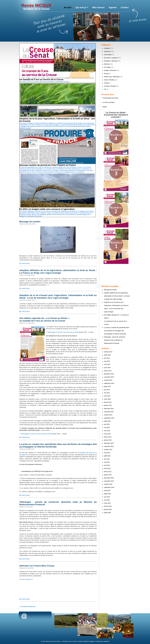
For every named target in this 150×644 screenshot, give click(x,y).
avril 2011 (107, 465)
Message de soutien (30, 222)
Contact (80, 641)
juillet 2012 (107, 421)
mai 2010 (107, 500)
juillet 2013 (107, 387)
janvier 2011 (108, 475)
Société (106, 83)
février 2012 (108, 437)
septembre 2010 (109, 487)
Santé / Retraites (109, 80)
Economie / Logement (111, 58)
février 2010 (108, 506)
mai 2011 (107, 462)
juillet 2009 (107, 513)
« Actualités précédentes (27, 607)
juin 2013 (107, 390)
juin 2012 (107, 424)
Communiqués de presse (110, 98)
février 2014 (108, 371)
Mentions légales (89, 641)
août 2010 (107, 491)
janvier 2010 (108, 509)
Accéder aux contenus (102, 641)
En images (107, 67)
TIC (105, 89)
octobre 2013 (108, 380)
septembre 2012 (109, 418)
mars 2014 (107, 368)
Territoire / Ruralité (110, 86)
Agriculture (107, 51)
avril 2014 (107, 364)
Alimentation (108, 55)
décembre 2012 (109, 409)
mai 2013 (107, 393)
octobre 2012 (108, 415)
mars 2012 (107, 434)
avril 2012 (107, 431)
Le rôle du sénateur (109, 102)
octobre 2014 (108, 352)
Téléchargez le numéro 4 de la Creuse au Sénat (63, 332)
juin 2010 (107, 497)
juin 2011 (107, 459)
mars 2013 (107, 399)
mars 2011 (107, 468)
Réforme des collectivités (112, 77)
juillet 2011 (107, 456)
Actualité (107, 48)
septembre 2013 (109, 383)
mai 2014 (107, 361)
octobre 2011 (108, 450)
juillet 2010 (107, 494)
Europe (106, 74)
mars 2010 (107, 503)
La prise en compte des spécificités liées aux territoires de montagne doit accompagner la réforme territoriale (117, 331)
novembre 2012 (109, 412)
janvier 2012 (108, 440)
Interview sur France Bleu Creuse (37, 566)
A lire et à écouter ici (26, 579)
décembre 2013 (109, 374)
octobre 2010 (108, 484)
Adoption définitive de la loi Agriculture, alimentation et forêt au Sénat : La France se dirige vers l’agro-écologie (58, 272)
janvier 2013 (108, 405)
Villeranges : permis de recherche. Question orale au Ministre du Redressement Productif (115, 340)
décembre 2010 (109, 478)
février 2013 (108, 402)
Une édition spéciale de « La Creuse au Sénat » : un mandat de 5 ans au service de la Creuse (45, 319)
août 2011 (107, 453)
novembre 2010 (109, 481)
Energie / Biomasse (110, 70)
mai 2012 (107, 428)
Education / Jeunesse (111, 61)
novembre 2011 (109, 446)
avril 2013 (107, 396)
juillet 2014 (107, 355)
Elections (107, 64)
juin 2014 (107, 358)
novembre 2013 (109, 377)
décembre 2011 (109, 443)
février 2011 (108, 472)
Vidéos (105, 107)
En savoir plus (24, 263)
